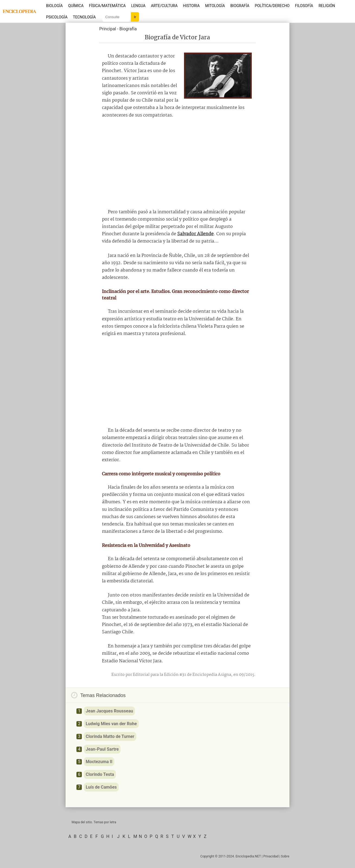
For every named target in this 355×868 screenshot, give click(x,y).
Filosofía (304, 6)
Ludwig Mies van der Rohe (111, 724)
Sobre (285, 856)
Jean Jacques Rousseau (109, 711)
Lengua (138, 6)
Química (76, 6)
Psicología (57, 17)
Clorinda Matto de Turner (110, 736)
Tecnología (84, 17)
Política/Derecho (272, 6)
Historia (191, 6)
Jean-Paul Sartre (102, 749)
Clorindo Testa (100, 774)
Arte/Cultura (164, 6)
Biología (54, 6)
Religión (327, 6)
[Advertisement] (177, 164)
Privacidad (271, 856)
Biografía (240, 6)
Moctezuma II (99, 762)
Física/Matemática (107, 6)
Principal (108, 29)
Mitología (215, 6)
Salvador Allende (195, 234)
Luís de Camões (101, 787)
